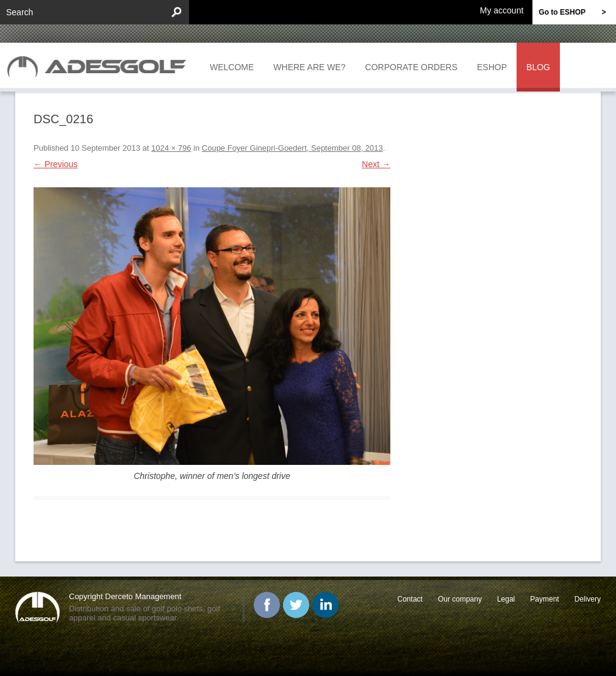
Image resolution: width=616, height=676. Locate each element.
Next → (376, 164)
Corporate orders (411, 67)
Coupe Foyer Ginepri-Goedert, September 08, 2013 (292, 148)
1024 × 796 (171, 148)
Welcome (232, 67)
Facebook (267, 605)
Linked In (325, 605)
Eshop (492, 67)
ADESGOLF (100, 65)
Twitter (296, 605)
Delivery (588, 599)
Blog (538, 67)
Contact (410, 599)
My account (502, 10)
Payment (544, 599)
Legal (506, 599)
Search (20, 12)
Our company (460, 599)
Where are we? (309, 67)
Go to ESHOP (577, 12)
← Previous (56, 164)
